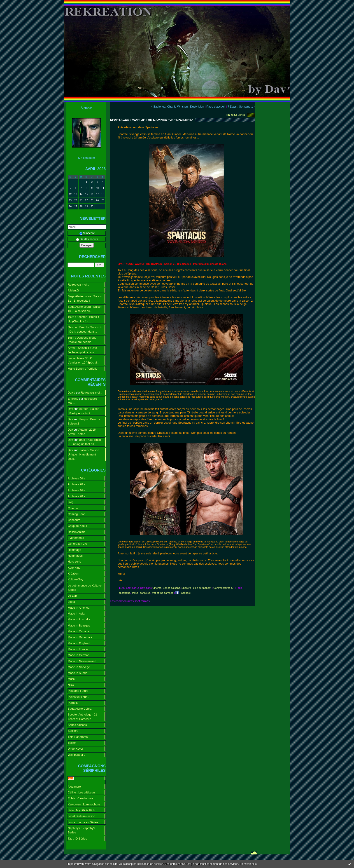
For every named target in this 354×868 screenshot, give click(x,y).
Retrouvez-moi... (78, 285)
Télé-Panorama (78, 737)
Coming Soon (77, 514)
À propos (87, 108)
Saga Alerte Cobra (80, 709)
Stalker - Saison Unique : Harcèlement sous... (83, 455)
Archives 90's (76, 496)
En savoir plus (248, 864)
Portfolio (73, 703)
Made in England (79, 643)
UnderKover (76, 749)
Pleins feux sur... (78, 697)
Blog (71, 502)
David (71, 393)
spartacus (124, 593)
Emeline (73, 399)
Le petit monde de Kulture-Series (85, 588)
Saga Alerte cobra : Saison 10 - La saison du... (85, 309)
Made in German (79, 655)
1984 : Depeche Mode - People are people (83, 340)
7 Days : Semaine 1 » (241, 107)
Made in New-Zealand (82, 661)
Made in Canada (78, 631)
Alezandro (74, 787)
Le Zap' (73, 596)
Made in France (78, 649)
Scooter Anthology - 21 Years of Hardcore (82, 717)
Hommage (74, 550)
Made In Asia (76, 613)
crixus (135, 593)
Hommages (75, 556)
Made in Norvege (79, 667)
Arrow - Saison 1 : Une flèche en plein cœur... (82, 350)
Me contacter (86, 158)
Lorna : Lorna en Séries (83, 822)
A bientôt (73, 290)
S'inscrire (87, 233)
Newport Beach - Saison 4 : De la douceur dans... (85, 329)
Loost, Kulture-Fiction (82, 816)
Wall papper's (76, 755)
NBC (71, 685)
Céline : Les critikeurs (82, 792)
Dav (70, 409)
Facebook (183, 593)
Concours (74, 520)
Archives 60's (76, 478)
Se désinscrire (87, 239)
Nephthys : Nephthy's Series (82, 830)
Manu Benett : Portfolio (83, 369)
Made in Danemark (80, 637)
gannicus (145, 593)
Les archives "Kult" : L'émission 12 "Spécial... (83, 360)
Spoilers (73, 731)
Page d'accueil (216, 107)
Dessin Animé (77, 532)
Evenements (76, 538)
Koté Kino (74, 568)
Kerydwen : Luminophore (84, 804)
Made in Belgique (79, 625)
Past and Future (78, 691)
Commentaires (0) (224, 588)
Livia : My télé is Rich (81, 810)
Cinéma (73, 508)
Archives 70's (76, 484)
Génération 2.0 (77, 544)
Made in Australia (79, 619)
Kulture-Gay (76, 579)
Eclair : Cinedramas (80, 798)
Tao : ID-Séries (77, 839)
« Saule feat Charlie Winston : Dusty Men (177, 107)
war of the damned (163, 593)
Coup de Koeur (78, 526)
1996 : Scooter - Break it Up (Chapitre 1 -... (83, 319)
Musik (72, 679)
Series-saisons (77, 725)
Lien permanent (202, 588)
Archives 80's (76, 490)
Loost (71, 602)
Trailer (72, 743)
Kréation (73, 574)
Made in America (79, 608)
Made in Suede (78, 673)
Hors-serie (74, 562)
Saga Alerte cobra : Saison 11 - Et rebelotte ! (85, 298)
